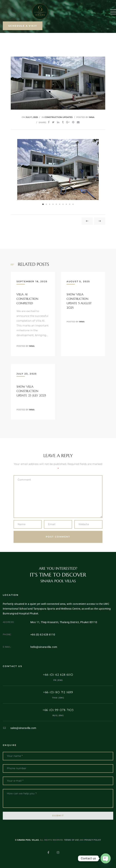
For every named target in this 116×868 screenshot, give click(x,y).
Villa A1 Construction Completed (27, 299)
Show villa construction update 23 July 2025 (31, 391)
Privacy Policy (93, 846)
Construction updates (59, 117)
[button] (23, 26)
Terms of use (71, 846)
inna (92, 117)
